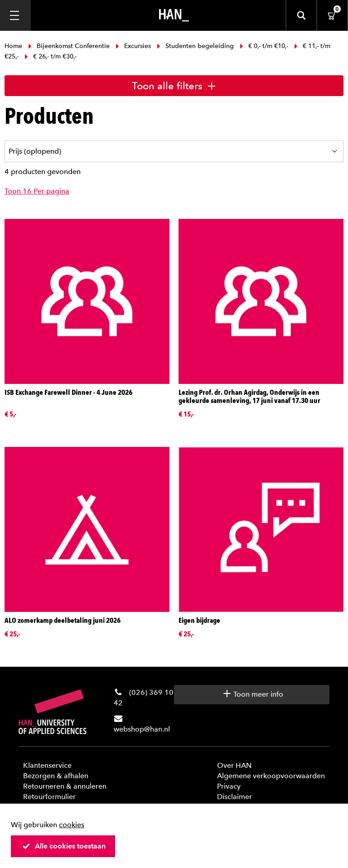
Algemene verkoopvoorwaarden (271, 776)
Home (14, 46)
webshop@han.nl (142, 729)
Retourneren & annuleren (65, 786)
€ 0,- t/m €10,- (264, 46)
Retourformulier (49, 797)
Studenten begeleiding (195, 46)
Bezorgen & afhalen (56, 776)
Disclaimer (234, 797)
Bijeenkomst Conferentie (69, 46)
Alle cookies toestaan (64, 846)
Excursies (133, 46)
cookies (72, 825)
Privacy (229, 786)
